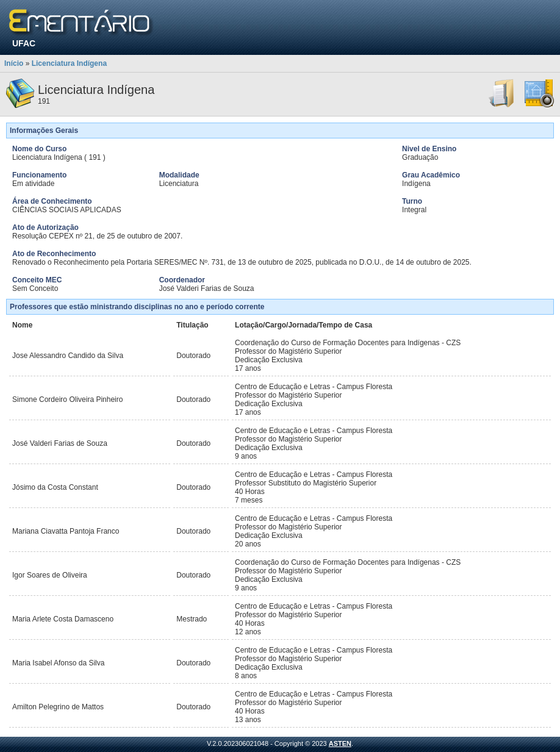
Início (14, 63)
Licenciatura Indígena (69, 63)
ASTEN (340, 743)
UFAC (24, 43)
